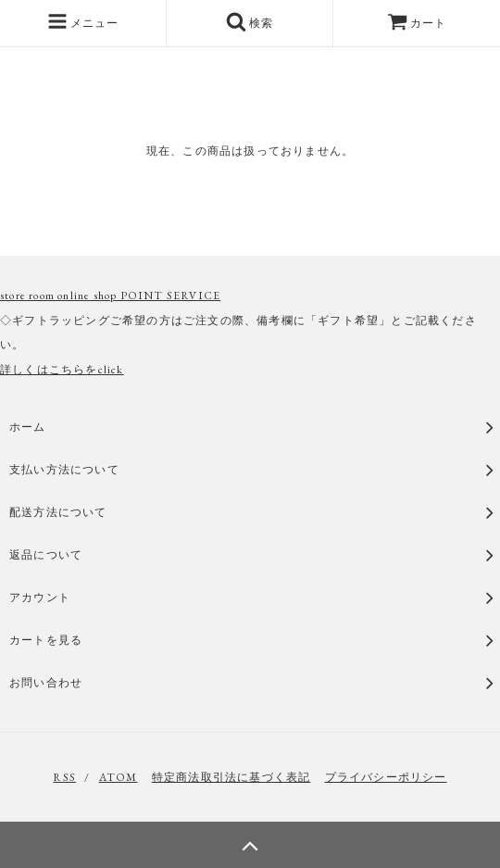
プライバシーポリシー (386, 777)
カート (417, 23)
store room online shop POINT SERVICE (110, 296)
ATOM (119, 777)
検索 (250, 21)
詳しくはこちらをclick (62, 370)
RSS (64, 777)
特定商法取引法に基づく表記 (231, 777)
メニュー (83, 21)
